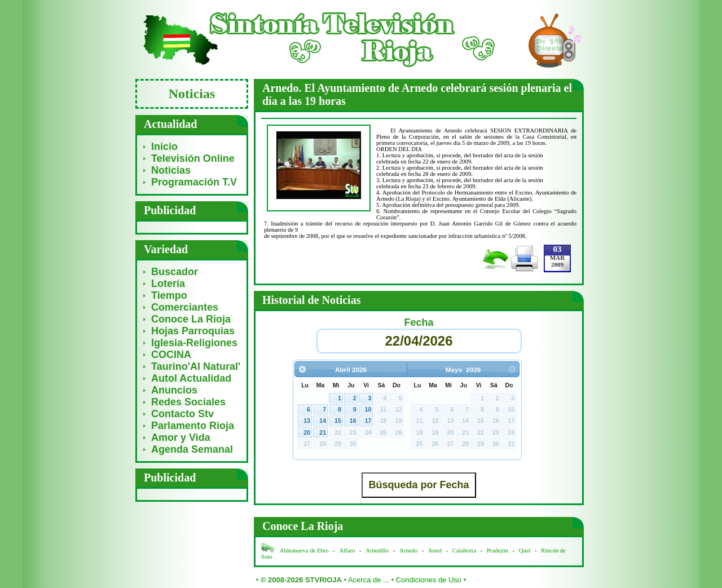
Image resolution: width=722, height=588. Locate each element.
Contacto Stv (182, 414)
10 (368, 409)
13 (307, 421)
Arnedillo (377, 551)
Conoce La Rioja (191, 319)
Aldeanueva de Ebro (304, 551)
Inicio (164, 147)
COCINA (171, 355)
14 (323, 421)
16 (353, 421)
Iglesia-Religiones (194, 343)
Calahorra (464, 551)
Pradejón (498, 551)
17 (368, 421)
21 (323, 432)
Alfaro (347, 551)
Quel (525, 551)
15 (338, 421)
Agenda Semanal (192, 449)
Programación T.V (194, 182)
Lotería (168, 284)
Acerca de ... (369, 580)
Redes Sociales (188, 402)
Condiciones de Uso (429, 580)
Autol (436, 551)
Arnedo (408, 551)
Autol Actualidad (191, 378)
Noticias (171, 170)
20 (307, 432)
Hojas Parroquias (193, 331)
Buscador (175, 272)
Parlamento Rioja (193, 426)
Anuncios (174, 390)
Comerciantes (185, 307)
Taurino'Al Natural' (196, 366)
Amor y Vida (181, 437)
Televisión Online (193, 158)
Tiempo (169, 295)
